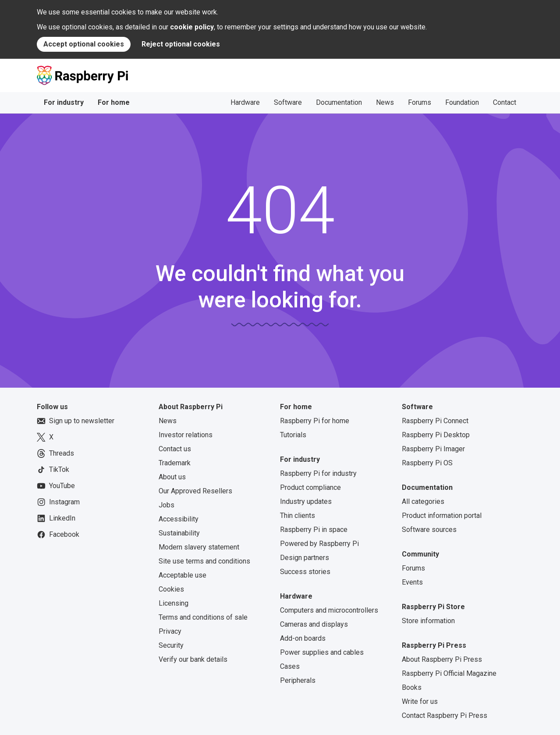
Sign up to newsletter (76, 421)
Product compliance (310, 487)
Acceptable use (183, 575)
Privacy (170, 631)
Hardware (245, 102)
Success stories (305, 572)
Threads (55, 453)
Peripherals (298, 680)
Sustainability (179, 533)
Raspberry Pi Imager (433, 449)
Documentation (339, 102)
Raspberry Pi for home (315, 421)
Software (288, 102)
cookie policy (192, 27)
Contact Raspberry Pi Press (445, 715)
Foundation (462, 102)
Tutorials (293, 435)
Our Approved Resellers (195, 491)
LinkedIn (56, 518)
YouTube (56, 486)
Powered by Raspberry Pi (319, 544)
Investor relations (186, 435)
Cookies (171, 589)
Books (412, 687)
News (385, 102)
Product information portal (442, 516)
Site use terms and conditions (204, 561)
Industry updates (306, 501)
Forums (420, 102)
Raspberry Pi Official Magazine (449, 673)
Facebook (58, 535)
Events (412, 582)
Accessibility (179, 519)
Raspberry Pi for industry (318, 473)
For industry (64, 102)
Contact (505, 102)
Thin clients (298, 516)
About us (172, 477)
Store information (428, 621)
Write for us (420, 701)
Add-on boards (303, 638)
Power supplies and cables (322, 652)
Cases (290, 666)
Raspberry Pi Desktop (436, 435)
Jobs (167, 505)
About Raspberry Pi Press (442, 659)
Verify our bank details (193, 659)
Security (171, 645)
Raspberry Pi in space (314, 530)
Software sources (429, 530)
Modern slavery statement (199, 547)
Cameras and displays (314, 624)
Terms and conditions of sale (203, 617)
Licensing (174, 603)
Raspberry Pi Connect (435, 421)
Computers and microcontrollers (329, 610)
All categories (423, 501)
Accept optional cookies (84, 44)
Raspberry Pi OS (427, 463)
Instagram (58, 502)
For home (114, 102)
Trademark (175, 463)
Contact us (175, 449)
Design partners (305, 558)
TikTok (53, 470)
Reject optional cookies (181, 44)
